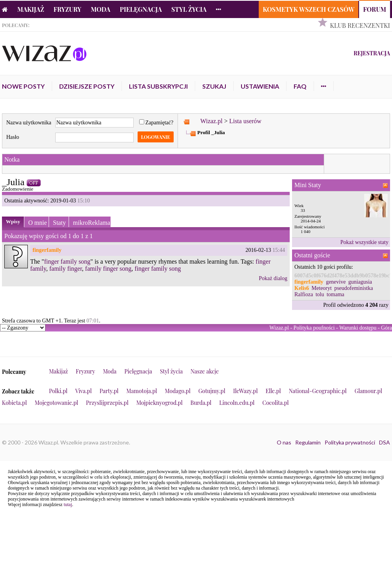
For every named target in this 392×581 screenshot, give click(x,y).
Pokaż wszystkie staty (364, 242)
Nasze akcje (205, 371)
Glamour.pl (368, 391)
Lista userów (245, 121)
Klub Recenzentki (360, 25)
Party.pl (109, 391)
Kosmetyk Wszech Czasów (309, 9)
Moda (101, 9)
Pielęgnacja (141, 9)
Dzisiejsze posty (87, 86)
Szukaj (214, 86)
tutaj (68, 505)
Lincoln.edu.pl (237, 403)
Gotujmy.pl (212, 391)
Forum (375, 9)
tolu (320, 294)
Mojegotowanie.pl (57, 403)
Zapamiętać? (156, 123)
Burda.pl (201, 403)
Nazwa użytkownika (29, 123)
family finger (66, 269)
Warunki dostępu (358, 328)
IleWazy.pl (246, 391)
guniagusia (360, 282)
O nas (284, 442)
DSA (385, 442)
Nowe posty (23, 86)
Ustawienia (260, 86)
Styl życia (189, 9)
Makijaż (31, 9)
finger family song (67, 261)
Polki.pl (58, 391)
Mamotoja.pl (142, 391)
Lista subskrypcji (158, 86)
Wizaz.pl (211, 121)
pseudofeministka (354, 288)
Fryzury (68, 9)
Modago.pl (178, 391)
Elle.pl (273, 391)
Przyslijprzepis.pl (107, 403)
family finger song (108, 269)
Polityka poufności (314, 328)
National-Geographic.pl (318, 391)
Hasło (13, 137)
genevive (336, 282)
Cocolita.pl (275, 403)
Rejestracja (372, 53)
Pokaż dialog (273, 278)
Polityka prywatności (350, 442)
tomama (335, 294)
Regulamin (308, 442)
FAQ (300, 86)
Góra (387, 328)
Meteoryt (322, 288)
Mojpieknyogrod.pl (160, 403)
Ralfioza (304, 294)
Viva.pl (83, 391)
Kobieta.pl (15, 403)
